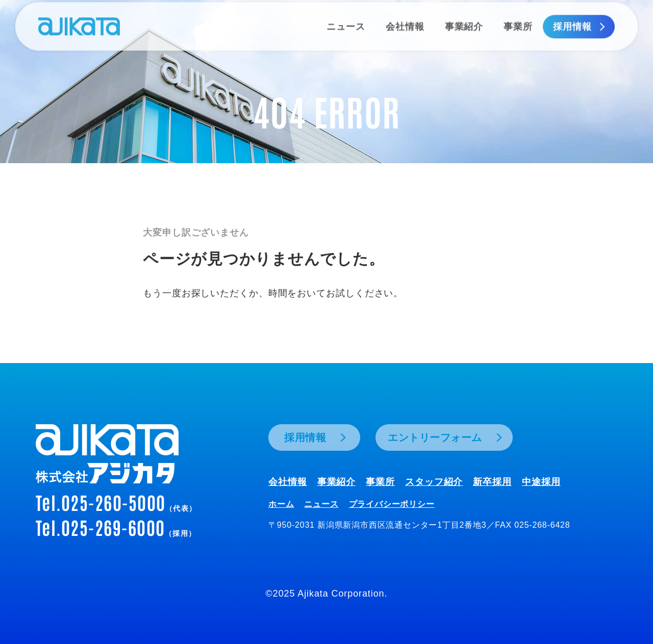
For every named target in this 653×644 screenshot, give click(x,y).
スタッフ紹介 (434, 482)
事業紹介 (337, 482)
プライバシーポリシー (392, 504)
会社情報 (288, 482)
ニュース (321, 504)
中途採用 (541, 482)
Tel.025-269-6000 (116, 527)
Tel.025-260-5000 (116, 502)
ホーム (281, 504)
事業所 (380, 482)
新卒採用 (492, 482)
